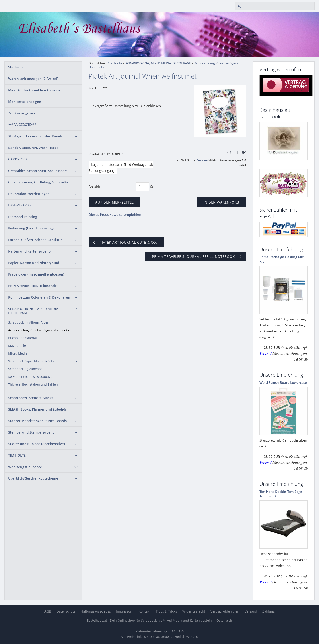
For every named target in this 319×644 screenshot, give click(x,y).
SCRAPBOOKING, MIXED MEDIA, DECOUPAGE (34, 311)
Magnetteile (17, 346)
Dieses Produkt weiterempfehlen (115, 214)
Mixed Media (18, 353)
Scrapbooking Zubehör (25, 369)
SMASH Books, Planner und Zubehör (37, 409)
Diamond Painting (23, 217)
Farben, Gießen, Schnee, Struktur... (36, 240)
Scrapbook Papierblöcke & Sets (31, 361)
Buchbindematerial (22, 338)
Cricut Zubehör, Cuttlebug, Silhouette (38, 182)
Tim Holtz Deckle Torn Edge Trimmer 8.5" (281, 494)
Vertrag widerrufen (225, 611)
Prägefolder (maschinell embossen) (36, 274)
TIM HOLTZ (17, 455)
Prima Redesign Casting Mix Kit (282, 259)
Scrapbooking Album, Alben (29, 322)
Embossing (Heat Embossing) (31, 228)
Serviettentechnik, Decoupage (30, 377)
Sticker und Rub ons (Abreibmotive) (37, 444)
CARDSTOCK (18, 159)
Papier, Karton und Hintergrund (34, 263)
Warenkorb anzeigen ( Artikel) (33, 79)
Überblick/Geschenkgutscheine (33, 478)
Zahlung (268, 611)
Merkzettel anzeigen (25, 102)
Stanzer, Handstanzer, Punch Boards (37, 421)
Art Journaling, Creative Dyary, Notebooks (39, 330)
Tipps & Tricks (166, 611)
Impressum (125, 611)
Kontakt (145, 611)
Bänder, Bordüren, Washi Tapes (33, 148)
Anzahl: (94, 187)
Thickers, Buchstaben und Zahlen (33, 384)
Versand (203, 160)
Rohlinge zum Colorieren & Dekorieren (39, 297)
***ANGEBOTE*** (22, 125)
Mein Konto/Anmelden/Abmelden (35, 90)
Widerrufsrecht (194, 611)
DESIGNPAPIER (20, 205)
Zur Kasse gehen (22, 113)
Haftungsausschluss (96, 611)
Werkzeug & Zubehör (25, 467)
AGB (48, 611)
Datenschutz (66, 611)
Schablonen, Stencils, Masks (31, 398)
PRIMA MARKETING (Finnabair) (33, 286)
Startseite (16, 67)
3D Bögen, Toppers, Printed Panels (35, 136)
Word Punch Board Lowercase (283, 382)
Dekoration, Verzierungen (29, 194)
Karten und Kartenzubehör (30, 251)
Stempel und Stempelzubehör (32, 432)
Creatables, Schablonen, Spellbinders (38, 171)
